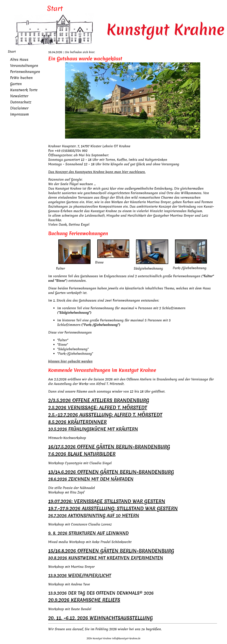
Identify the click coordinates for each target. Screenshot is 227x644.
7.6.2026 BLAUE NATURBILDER (82, 454)
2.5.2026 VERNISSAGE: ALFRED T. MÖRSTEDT (98, 408)
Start (12, 52)
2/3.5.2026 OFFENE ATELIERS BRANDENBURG (99, 400)
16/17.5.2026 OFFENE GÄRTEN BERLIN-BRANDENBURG (109, 447)
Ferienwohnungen (25, 72)
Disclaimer (19, 108)
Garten (16, 84)
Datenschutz (21, 102)
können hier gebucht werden (70, 361)
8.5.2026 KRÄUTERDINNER (77, 422)
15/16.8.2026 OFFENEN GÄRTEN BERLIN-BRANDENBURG (111, 551)
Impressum (19, 114)
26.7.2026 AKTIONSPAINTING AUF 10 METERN (94, 516)
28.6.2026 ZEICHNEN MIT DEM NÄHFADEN (91, 479)
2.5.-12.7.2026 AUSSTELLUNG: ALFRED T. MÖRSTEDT (105, 415)
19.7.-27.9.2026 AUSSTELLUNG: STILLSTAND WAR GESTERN (113, 509)
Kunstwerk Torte (24, 90)
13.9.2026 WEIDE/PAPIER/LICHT (80, 576)
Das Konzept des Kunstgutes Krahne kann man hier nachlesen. (97, 172)
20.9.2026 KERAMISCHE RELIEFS (84, 600)
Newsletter (19, 96)
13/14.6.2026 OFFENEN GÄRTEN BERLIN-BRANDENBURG (111, 472)
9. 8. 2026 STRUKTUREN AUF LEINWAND (88, 533)
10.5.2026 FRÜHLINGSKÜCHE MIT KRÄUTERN (93, 429)
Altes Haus (19, 59)
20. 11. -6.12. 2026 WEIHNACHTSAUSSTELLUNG (100, 618)
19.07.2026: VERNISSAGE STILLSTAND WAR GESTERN (107, 501)
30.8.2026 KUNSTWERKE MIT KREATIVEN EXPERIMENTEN (106, 558)
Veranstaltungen (24, 66)
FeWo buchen (21, 78)
